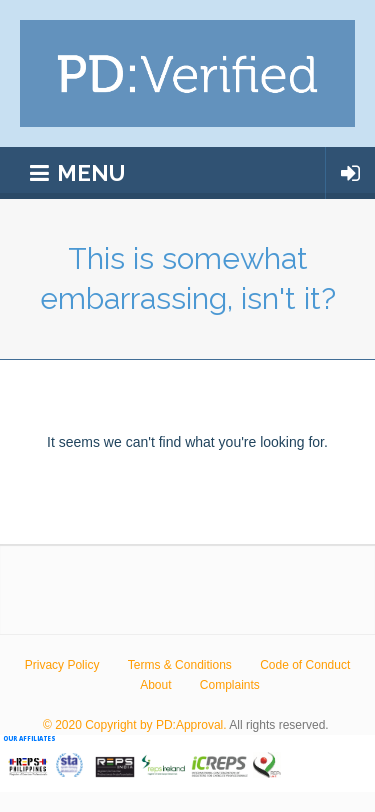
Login (350, 173)
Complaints (230, 685)
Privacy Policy (62, 665)
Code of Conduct (305, 665)
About (155, 685)
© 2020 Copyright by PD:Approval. (135, 725)
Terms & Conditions (180, 665)
